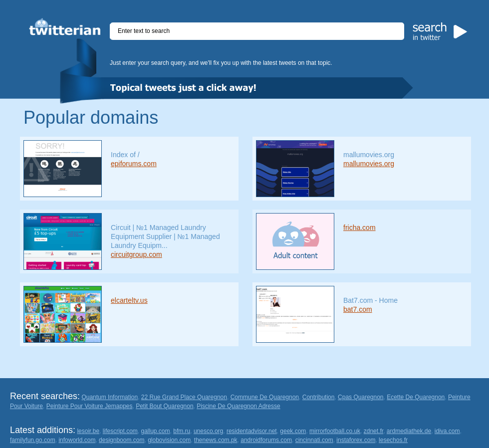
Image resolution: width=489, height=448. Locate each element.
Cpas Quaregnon (361, 397)
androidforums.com (266, 440)
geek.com (293, 431)
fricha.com (360, 227)
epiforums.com (134, 164)
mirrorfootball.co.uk (335, 431)
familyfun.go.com (33, 440)
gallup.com (156, 431)
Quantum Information (110, 397)
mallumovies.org (369, 164)
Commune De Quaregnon (265, 397)
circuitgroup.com (136, 254)
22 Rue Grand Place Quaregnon (184, 397)
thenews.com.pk (216, 440)
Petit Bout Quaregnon (164, 406)
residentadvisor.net (252, 431)
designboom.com (122, 440)
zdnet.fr (373, 431)
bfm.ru (182, 431)
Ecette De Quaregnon (416, 397)
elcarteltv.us (129, 300)
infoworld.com (77, 440)
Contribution (319, 397)
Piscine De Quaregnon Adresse (238, 406)
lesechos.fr (393, 440)
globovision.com (169, 440)
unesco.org (208, 431)
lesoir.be (88, 431)
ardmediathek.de (409, 431)
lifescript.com (120, 431)
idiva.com (447, 431)
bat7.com (358, 309)
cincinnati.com (314, 440)
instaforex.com (356, 440)
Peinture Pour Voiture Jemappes (90, 406)
